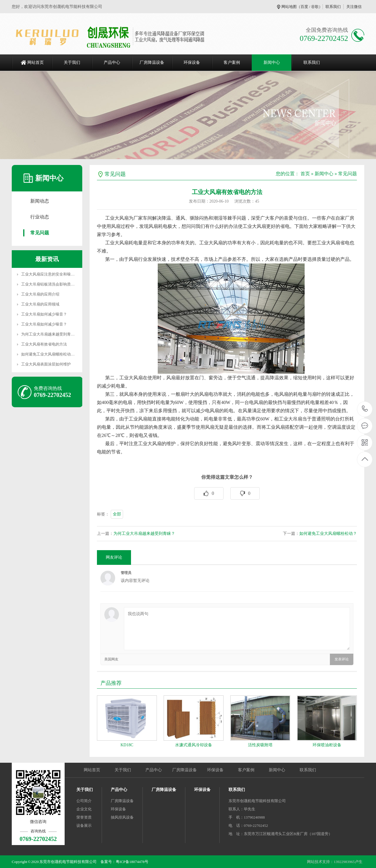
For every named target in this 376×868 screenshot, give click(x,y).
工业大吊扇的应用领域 (40, 304)
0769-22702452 (365, 409)
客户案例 (232, 62)
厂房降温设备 (152, 62)
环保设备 (192, 62)
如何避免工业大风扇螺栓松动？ (328, 534)
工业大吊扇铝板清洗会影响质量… (50, 284)
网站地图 (289, 7)
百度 (304, 7)
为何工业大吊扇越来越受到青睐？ (144, 534)
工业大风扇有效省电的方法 (44, 344)
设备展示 (84, 826)
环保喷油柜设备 (327, 745)
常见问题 (40, 233)
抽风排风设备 (122, 817)
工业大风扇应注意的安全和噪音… (50, 274)
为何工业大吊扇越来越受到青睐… (50, 334)
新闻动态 (40, 201)
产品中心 (112, 62)
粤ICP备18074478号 (132, 862)
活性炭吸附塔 (260, 745)
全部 (117, 514)
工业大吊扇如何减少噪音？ (44, 314)
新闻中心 (272, 62)
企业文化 (84, 809)
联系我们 (333, 7)
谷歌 (315, 7)
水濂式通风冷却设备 (194, 745)
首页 (305, 174)
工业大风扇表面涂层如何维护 (46, 364)
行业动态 (40, 217)
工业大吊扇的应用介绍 (40, 294)
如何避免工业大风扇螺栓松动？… (50, 354)
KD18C (127, 745)
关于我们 (72, 62)
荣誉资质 (84, 817)
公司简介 (84, 801)
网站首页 (36, 62)
